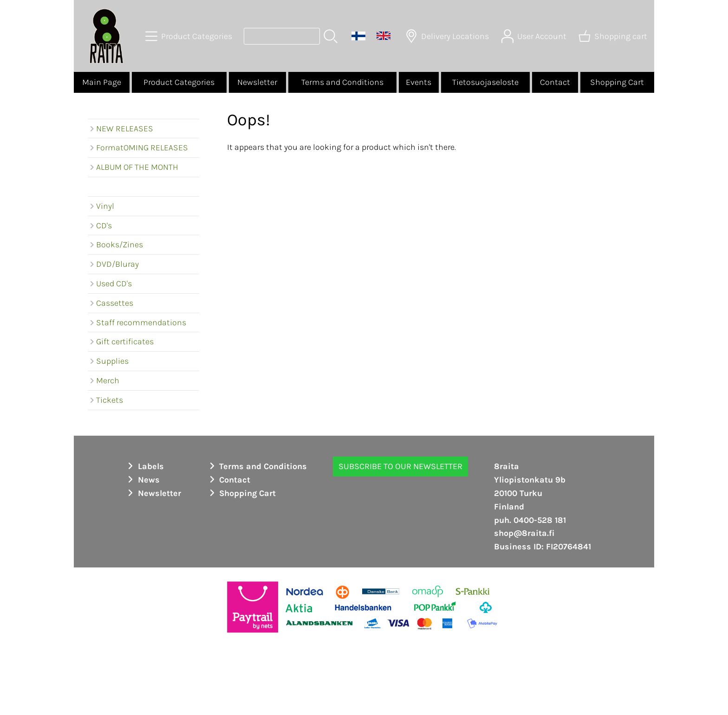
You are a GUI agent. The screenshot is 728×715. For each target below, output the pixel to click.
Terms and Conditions (342, 82)
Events (419, 82)
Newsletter (257, 82)
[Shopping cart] (614, 36)
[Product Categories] (190, 36)
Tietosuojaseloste (485, 82)
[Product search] (282, 36)
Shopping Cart (617, 82)
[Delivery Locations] (448, 36)
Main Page (102, 82)
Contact (555, 82)
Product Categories (179, 82)
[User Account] (535, 36)
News (142, 480)
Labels (144, 466)
